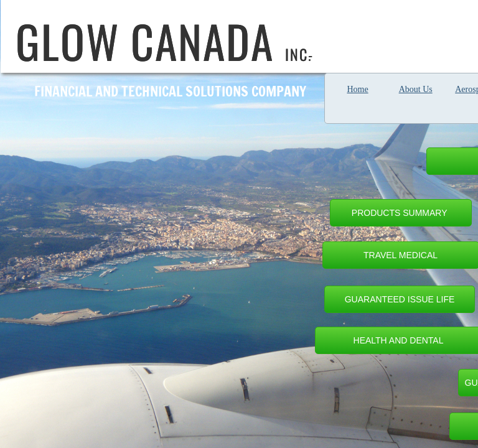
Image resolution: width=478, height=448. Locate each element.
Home (357, 89)
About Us (416, 89)
